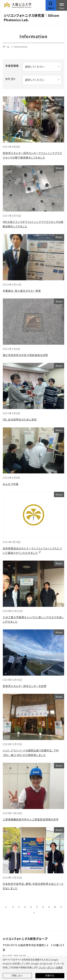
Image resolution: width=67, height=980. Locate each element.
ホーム (6, 47)
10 (55, 907)
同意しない (17, 976)
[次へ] (34, 913)
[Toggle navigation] (62, 5)
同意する (50, 976)
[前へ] (6, 907)
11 (61, 907)
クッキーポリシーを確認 (51, 968)
